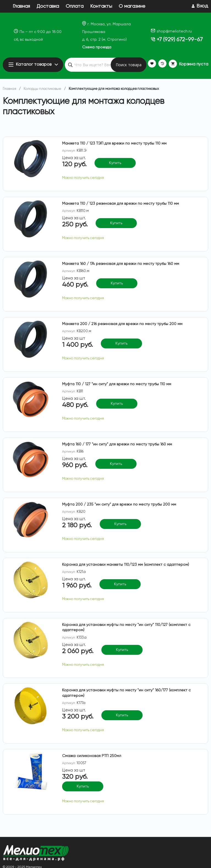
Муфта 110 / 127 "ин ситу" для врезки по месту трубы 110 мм (117, 384)
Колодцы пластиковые (42, 89)
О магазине (132, 6)
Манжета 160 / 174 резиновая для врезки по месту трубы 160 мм (121, 264)
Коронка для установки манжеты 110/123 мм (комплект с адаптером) (126, 565)
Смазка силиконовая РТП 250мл (92, 756)
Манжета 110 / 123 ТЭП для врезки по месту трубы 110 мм (114, 143)
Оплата (75, 6)
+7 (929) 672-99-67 (177, 40)
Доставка (48, 6)
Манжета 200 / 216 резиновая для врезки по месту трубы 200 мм (122, 324)
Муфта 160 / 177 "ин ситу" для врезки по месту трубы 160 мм (117, 444)
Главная (21, 6)
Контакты (101, 6)
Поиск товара (129, 65)
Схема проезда (97, 47)
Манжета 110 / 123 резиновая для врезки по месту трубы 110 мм (120, 204)
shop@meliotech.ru (171, 31)
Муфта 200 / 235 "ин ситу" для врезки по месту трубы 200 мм (119, 504)
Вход (202, 6)
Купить (115, 163)
